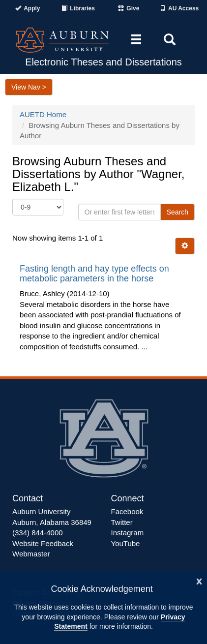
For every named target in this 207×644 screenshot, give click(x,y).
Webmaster (31, 554)
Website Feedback (43, 543)
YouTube (126, 543)
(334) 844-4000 (38, 533)
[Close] (199, 580)
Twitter (122, 522)
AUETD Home (43, 114)
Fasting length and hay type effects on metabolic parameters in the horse (94, 274)
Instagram (128, 533)
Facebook (127, 511)
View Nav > (29, 87)
